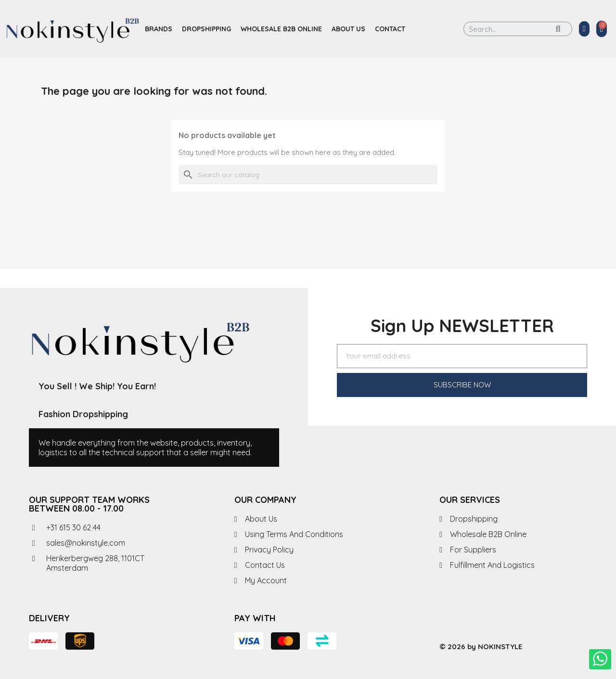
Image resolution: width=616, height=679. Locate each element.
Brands (159, 29)
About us (348, 29)
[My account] (584, 29)
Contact (390, 29)
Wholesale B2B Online (281, 29)
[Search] (308, 175)
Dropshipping (206, 29)
